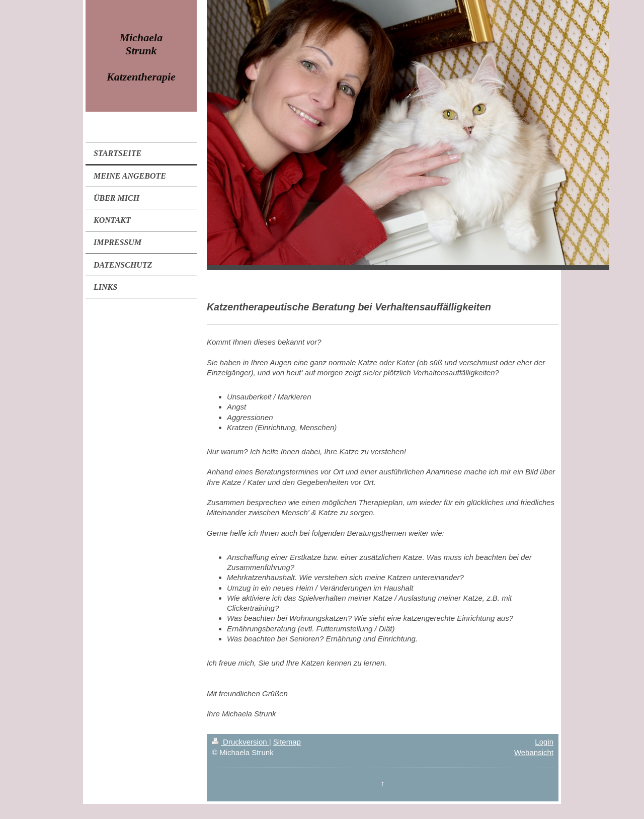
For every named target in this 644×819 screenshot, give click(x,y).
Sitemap (287, 742)
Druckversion (240, 742)
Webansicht (534, 752)
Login (544, 742)
